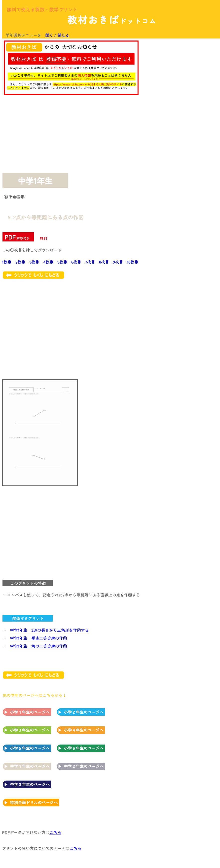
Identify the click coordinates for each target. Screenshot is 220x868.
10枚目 (133, 262)
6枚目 (76, 262)
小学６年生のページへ (84, 748)
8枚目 (104, 262)
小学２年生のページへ (84, 712)
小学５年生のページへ (30, 748)
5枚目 (62, 262)
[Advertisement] (178, 73)
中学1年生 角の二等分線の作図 (38, 646)
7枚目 (90, 262)
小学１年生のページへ (30, 712)
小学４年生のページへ (84, 730)
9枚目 (118, 262)
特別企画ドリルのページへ (34, 802)
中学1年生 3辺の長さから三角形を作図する (49, 630)
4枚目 (48, 262)
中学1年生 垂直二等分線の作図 (38, 638)
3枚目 (34, 262)
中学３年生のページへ (30, 784)
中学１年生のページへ (30, 766)
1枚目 (7, 262)
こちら (55, 832)
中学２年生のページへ (84, 766)
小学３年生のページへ (30, 730)
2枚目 (20, 262)
